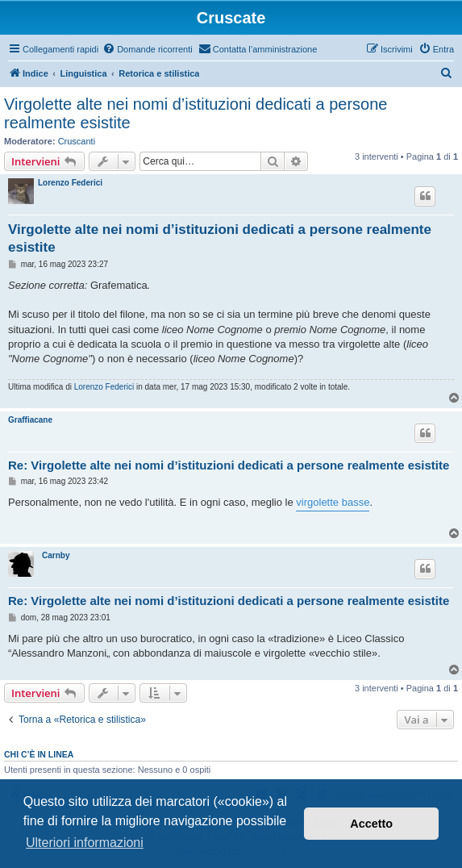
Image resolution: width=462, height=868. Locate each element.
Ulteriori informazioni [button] (85, 843)
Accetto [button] (371, 824)
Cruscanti (77, 141)
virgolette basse (333, 502)
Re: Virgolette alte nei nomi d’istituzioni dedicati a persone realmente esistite (229, 465)
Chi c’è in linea (39, 754)
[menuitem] (148, 49)
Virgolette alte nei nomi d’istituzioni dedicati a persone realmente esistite (196, 113)
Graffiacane (30, 420)
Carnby (56, 555)
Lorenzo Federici (70, 183)
